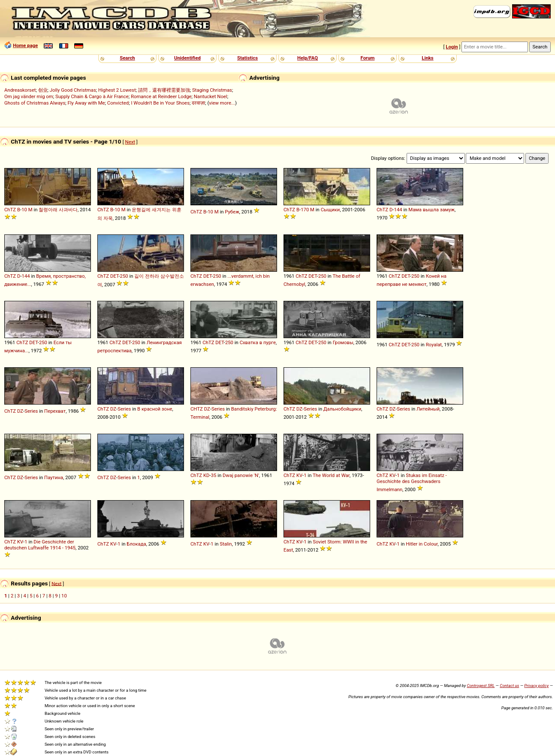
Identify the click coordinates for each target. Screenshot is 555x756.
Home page (25, 45)
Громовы (343, 342)
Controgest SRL (481, 685)
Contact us (509, 685)
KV (299, 475)
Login (452, 47)
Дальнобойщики (342, 409)
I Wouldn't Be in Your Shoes (160, 103)
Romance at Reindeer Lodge (161, 96)
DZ (20, 411)
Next (130, 142)
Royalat (434, 345)
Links (427, 58)
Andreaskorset (20, 90)
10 (24, 210)
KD (207, 475)
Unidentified (187, 58)
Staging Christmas (212, 90)
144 (398, 210)
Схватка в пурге (258, 342)
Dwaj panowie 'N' (241, 475)
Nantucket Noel (211, 96)
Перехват (55, 411)
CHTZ (197, 409)
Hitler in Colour (422, 544)
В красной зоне (155, 409)
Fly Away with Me (86, 103)
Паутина (54, 477)
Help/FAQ (308, 58)
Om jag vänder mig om (29, 96)
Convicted (118, 103)
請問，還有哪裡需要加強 (164, 90)
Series (31, 411)
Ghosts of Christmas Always (35, 103)
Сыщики (330, 210)
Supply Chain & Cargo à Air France (92, 96)
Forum (368, 58)
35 (214, 475)
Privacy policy (536, 685)
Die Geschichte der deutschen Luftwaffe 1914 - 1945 (40, 545)
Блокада (136, 544)
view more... (222, 103)
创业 (43, 90)
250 (124, 276)
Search (127, 58)
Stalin (226, 544)
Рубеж (232, 212)
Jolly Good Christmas (73, 90)
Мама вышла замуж (431, 210)
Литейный (428, 409)
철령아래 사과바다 (58, 210)
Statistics (247, 58)
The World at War (331, 475)
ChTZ (10, 210)
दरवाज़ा (198, 103)
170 (305, 210)
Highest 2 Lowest (117, 90)
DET (114, 276)
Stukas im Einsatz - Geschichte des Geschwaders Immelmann (412, 482)
